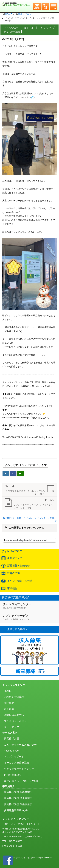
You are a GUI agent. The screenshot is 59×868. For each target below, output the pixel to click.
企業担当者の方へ (14, 715)
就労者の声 (14, 573)
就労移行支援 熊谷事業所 (18, 792)
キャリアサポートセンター (19, 769)
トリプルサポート (14, 757)
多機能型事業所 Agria (16, 810)
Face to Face (11, 751)
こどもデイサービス (31, 618)
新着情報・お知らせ (19, 566)
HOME (9, 14)
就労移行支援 (11, 738)
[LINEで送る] (20, 473)
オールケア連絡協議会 (17, 763)
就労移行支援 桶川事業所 (18, 798)
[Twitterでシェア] (6, 473)
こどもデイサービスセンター (20, 745)
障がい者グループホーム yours (21, 781)
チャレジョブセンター (31, 606)
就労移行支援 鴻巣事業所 (18, 804)
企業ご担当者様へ (17, 629)
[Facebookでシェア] (13, 473)
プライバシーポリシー (17, 721)
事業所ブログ (25, 14)
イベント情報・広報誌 (20, 581)
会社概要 (9, 703)
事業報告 (12, 588)
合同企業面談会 (13, 775)
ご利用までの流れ (14, 697)
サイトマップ (11, 727)
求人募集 (9, 709)
